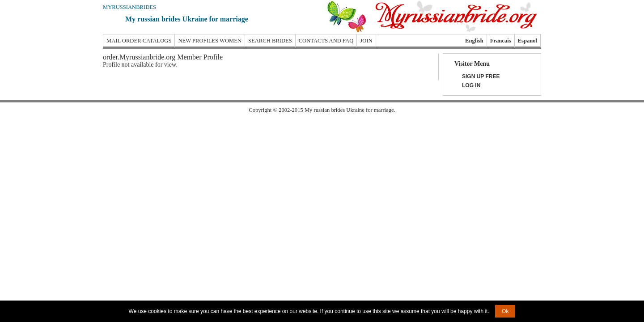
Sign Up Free (481, 76)
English (474, 41)
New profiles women (210, 41)
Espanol (527, 41)
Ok (505, 311)
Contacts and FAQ (326, 41)
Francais (501, 41)
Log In (471, 85)
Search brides (270, 41)
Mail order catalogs (139, 41)
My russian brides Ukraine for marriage (187, 19)
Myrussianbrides (129, 7)
